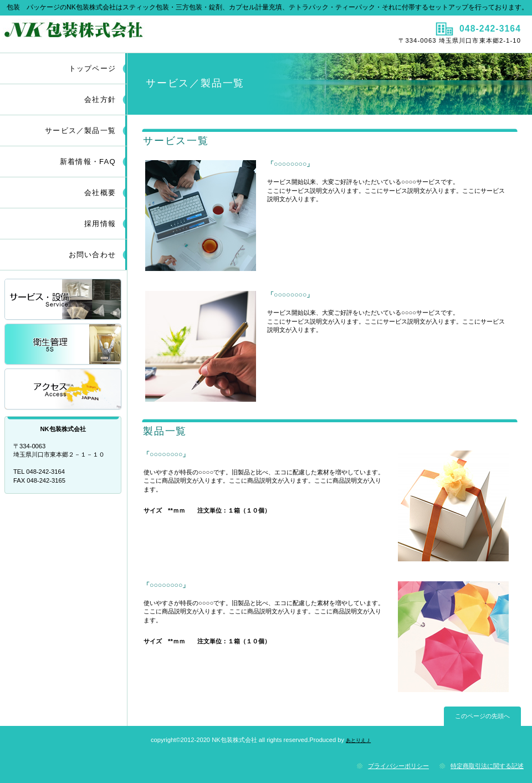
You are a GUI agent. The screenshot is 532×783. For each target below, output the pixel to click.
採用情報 (64, 345)
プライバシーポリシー (398, 766)
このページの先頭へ (482, 716)
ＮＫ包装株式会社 (132, 34)
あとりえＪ (358, 740)
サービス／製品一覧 (64, 300)
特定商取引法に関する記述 (487, 766)
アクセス (64, 390)
